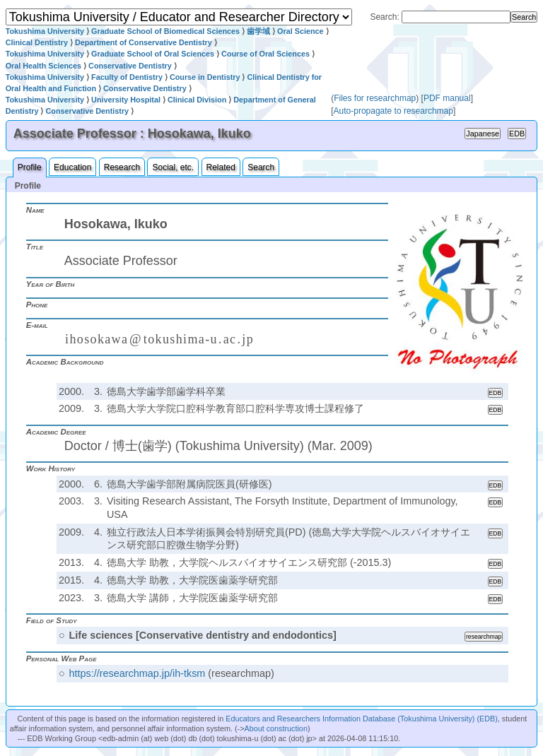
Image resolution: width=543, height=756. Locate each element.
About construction (275, 728)
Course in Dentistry (205, 77)
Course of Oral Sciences (265, 54)
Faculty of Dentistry (127, 77)
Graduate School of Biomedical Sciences (165, 31)
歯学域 (258, 31)
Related (221, 167)
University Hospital (126, 100)
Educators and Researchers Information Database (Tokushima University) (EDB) (362, 719)
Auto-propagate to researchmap (393, 111)
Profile (30, 167)
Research (122, 167)
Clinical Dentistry (37, 42)
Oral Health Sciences (43, 66)
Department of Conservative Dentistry (144, 42)
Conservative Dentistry (130, 66)
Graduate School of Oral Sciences (153, 54)
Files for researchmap (375, 98)
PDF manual (447, 98)
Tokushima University (45, 31)
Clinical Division (197, 100)
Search (261, 167)
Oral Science (300, 31)
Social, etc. (173, 167)
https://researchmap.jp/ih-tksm (138, 673)
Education (72, 167)
